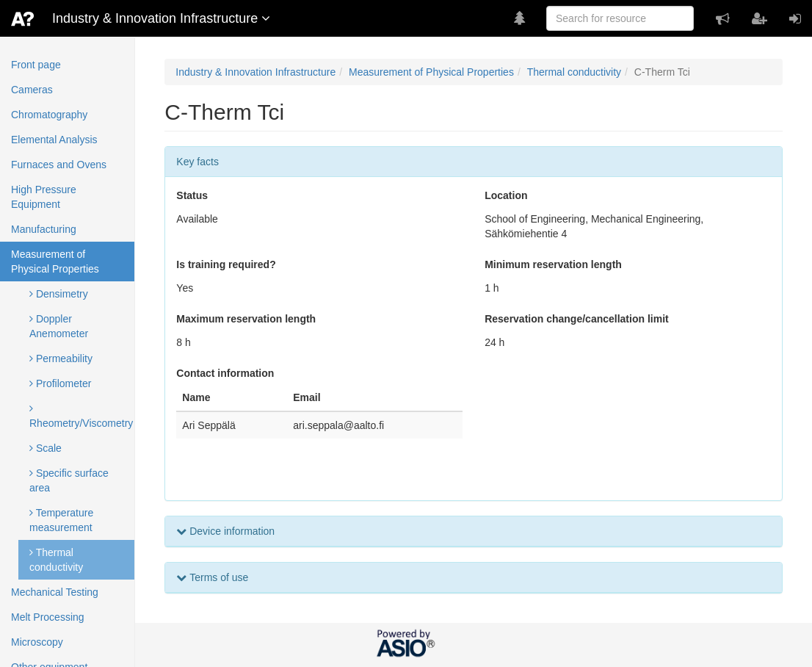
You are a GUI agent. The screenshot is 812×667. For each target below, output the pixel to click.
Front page (36, 65)
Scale (46, 448)
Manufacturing (44, 229)
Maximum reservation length (246, 319)
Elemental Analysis (54, 140)
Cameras (32, 90)
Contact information (225, 373)
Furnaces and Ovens (59, 165)
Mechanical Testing (55, 592)
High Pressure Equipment (44, 197)
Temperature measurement (61, 520)
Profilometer (60, 383)
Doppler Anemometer (59, 326)
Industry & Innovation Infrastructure (255, 72)
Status (192, 195)
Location (506, 195)
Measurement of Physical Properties (55, 262)
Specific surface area (69, 480)
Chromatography (49, 115)
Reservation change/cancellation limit (577, 319)
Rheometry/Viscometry (81, 416)
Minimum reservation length (553, 264)
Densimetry (59, 294)
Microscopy (37, 642)
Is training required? (226, 264)
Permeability (61, 358)
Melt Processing (48, 617)
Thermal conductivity (56, 560)
